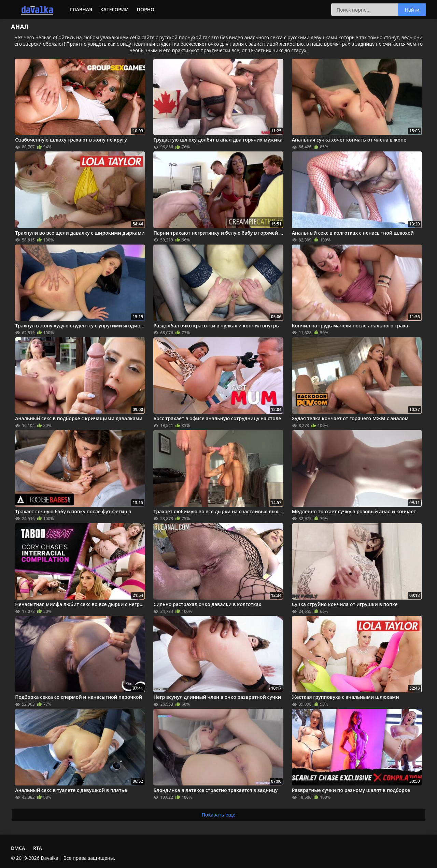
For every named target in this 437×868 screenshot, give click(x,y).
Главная (81, 9)
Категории (115, 9)
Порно (146, 9)
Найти (412, 10)
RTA (38, 848)
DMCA (18, 848)
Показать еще (219, 815)
